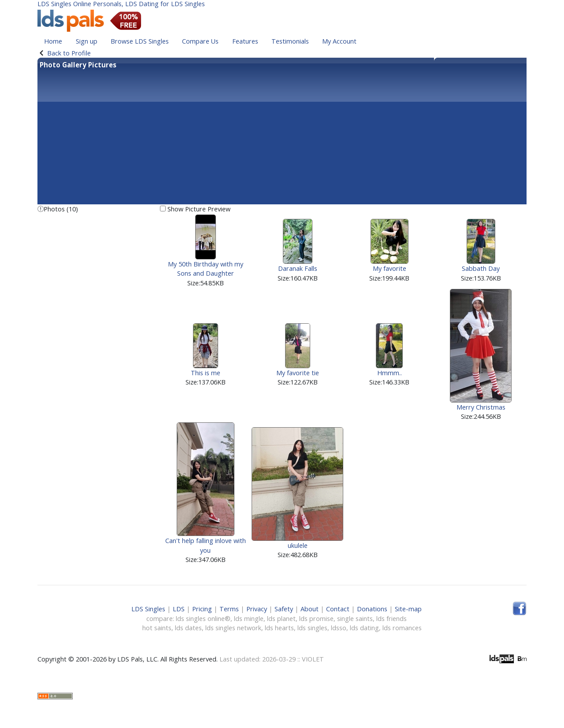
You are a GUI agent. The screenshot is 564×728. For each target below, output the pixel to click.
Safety (284, 609)
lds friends (391, 619)
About (310, 609)
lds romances (402, 628)
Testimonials (290, 41)
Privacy (257, 609)
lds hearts (279, 628)
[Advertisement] (282, 136)
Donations (372, 609)
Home (53, 41)
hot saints (157, 628)
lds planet (281, 619)
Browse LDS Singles (140, 41)
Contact (338, 609)
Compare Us (200, 41)
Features (245, 41)
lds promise (316, 619)
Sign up (87, 41)
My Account (339, 41)
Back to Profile (69, 53)
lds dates (188, 628)
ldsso (339, 628)
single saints (355, 619)
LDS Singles (148, 609)
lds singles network (233, 628)
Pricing (202, 609)
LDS (179, 609)
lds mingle (249, 619)
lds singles (312, 628)
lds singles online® (203, 619)
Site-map (408, 609)
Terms (229, 609)
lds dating (364, 628)
